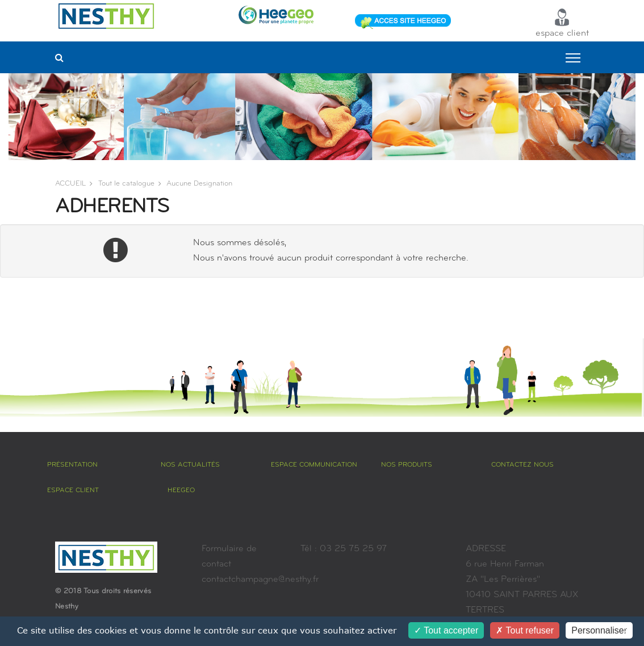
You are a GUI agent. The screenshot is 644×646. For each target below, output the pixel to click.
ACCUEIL (70, 184)
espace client (562, 23)
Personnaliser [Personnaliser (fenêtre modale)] (599, 630)
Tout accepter (446, 630)
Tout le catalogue (126, 184)
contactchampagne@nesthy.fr (260, 580)
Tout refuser (525, 630)
